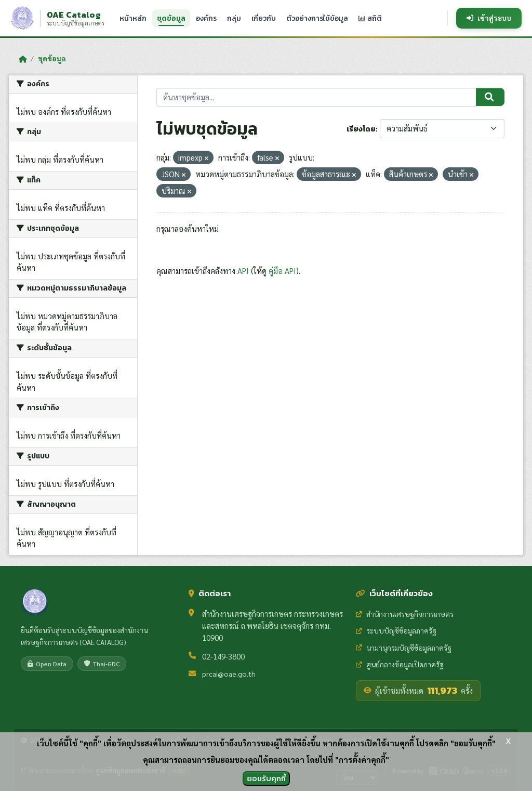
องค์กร (206, 18)
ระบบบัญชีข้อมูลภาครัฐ (396, 630)
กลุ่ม (234, 18)
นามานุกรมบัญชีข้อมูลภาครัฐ (404, 648)
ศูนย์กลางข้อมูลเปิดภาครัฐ (400, 664)
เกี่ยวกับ (264, 18)
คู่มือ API (282, 271)
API (243, 271)
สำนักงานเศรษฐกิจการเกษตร (405, 614)
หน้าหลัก (133, 18)
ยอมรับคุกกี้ (266, 778)
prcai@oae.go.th (229, 674)
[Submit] (490, 97)
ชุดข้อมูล (171, 18)
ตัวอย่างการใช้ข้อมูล (317, 18)
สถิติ (370, 18)
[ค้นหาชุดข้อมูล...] (317, 97)
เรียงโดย (361, 129)
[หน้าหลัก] (23, 59)
